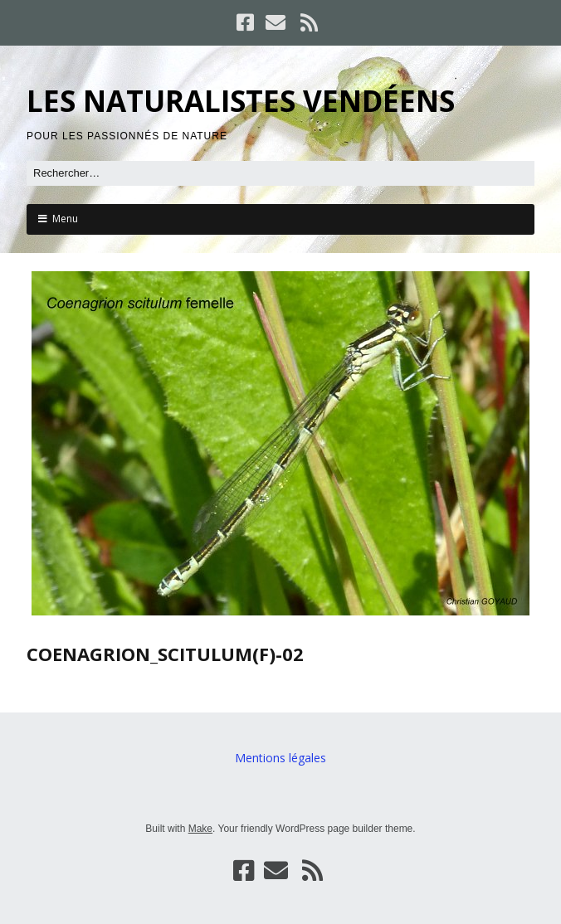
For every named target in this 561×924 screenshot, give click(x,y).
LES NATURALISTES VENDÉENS (241, 101)
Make (200, 829)
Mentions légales (280, 758)
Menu (65, 219)
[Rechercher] (280, 173)
